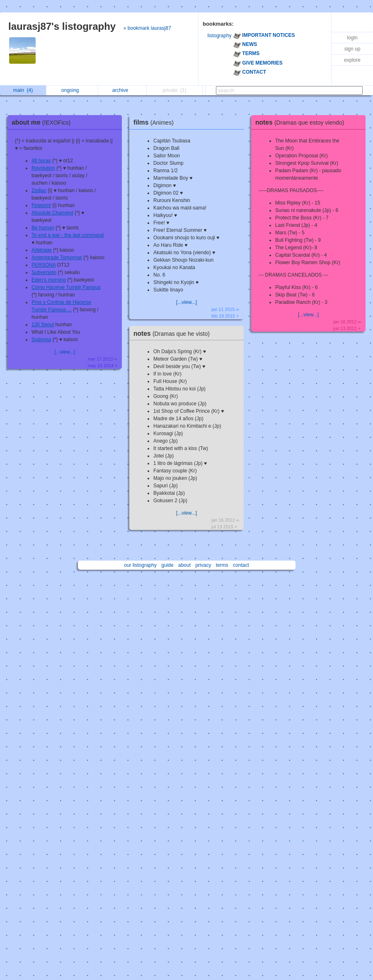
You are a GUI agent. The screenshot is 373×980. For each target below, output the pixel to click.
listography (220, 36)
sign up (352, 49)
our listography (140, 565)
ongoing (72, 90)
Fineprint (41, 205)
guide (167, 565)
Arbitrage (42, 250)
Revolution (43, 168)
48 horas (41, 161)
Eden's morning (49, 280)
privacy (203, 565)
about (184, 565)
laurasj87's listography (62, 26)
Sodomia (41, 340)
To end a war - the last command (68, 235)
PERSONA (44, 265)
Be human (43, 228)
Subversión (44, 272)
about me (43, 122)
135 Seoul (43, 325)
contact (241, 565)
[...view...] (65, 352)
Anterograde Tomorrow (57, 258)
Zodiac (39, 190)
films (156, 122)
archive (122, 90)
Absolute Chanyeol (52, 213)
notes (174, 333)
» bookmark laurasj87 (147, 28)
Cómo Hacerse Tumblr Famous (66, 287)
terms (222, 565)
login (352, 38)
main (23, 90)
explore (352, 60)
